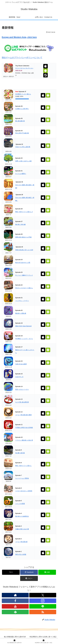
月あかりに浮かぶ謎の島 (23, 147)
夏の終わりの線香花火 (22, 516)
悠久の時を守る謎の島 (22, 133)
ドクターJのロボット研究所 (24, 491)
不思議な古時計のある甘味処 (24, 428)
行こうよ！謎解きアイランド (24, 275)
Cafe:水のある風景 (21, 364)
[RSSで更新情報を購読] (43, 612)
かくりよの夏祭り (21, 174)
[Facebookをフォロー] (15, 601)
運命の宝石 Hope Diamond (23, 326)
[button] (29, 578)
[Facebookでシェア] (29, 572)
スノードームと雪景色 (22, 478)
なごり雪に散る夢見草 (22, 402)
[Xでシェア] (11, 572)
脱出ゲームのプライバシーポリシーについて (22, 58)
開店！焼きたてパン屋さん (23, 466)
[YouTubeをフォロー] (15, 606)
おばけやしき (19, 377)
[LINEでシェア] (47, 572)
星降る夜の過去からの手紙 (23, 237)
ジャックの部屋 (20, 504)
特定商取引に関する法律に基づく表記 (43, 637)
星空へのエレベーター (22, 389)
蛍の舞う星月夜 (20, 453)
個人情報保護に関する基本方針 (15, 637)
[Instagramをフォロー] (43, 601)
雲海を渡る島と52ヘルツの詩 (24, 250)
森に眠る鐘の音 (20, 121)
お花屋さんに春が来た (22, 109)
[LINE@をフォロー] (43, 606)
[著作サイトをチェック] (15, 595)
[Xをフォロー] (43, 595)
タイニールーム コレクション (24, 68)
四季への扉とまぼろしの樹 (23, 161)
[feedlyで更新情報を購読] (15, 612)
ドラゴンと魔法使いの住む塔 (24, 440)
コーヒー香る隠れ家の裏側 (23, 415)
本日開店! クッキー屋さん (23, 94)
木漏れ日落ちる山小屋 (22, 529)
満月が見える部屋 (21, 554)
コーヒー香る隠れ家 (21, 542)
